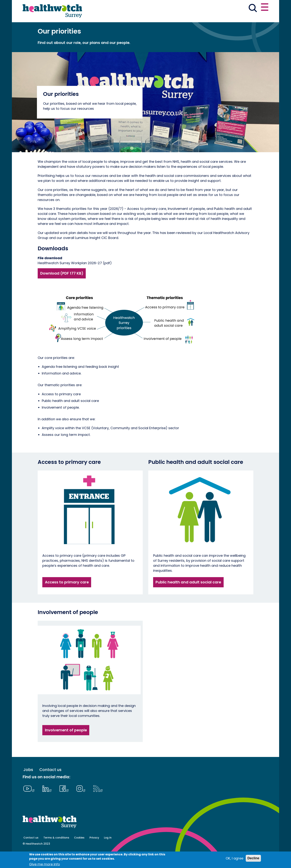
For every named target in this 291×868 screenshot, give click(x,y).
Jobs (28, 783)
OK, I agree (234, 858)
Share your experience (240, 8)
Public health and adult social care (188, 595)
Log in (108, 851)
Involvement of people (66, 743)
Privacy (94, 851)
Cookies (79, 851)
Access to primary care (67, 595)
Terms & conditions (56, 851)
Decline (253, 858)
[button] (193, 8)
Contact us (50, 783)
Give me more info (45, 864)
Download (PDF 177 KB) (62, 286)
